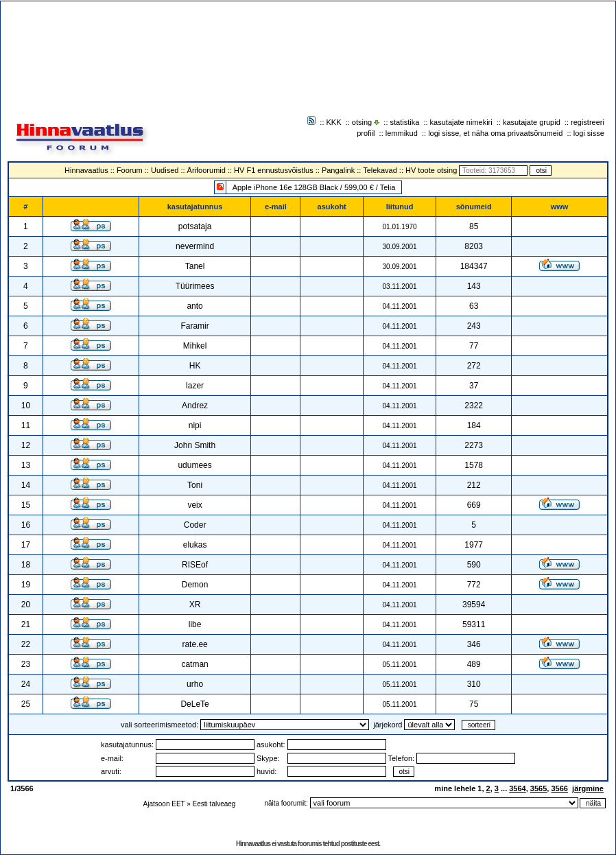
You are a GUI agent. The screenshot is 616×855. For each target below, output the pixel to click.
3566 (559, 788)
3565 (538, 788)
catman (194, 664)
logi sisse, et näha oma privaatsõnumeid (495, 133)
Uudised (165, 170)
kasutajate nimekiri (461, 122)
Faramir (194, 326)
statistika (405, 122)
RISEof (195, 565)
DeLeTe (194, 704)
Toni (195, 485)
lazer (195, 386)
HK (195, 366)
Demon (195, 585)
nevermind (195, 246)
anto (194, 306)
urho (195, 684)
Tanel (195, 266)
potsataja (195, 226)
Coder (195, 525)
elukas (195, 545)
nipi (195, 425)
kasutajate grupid (532, 122)
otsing (362, 122)
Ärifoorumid (206, 170)
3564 (517, 788)
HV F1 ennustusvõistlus (274, 170)
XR (195, 605)
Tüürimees (195, 286)
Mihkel (195, 346)
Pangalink (338, 170)
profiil (366, 133)
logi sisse (589, 133)
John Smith (195, 445)
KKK (334, 122)
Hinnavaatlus (86, 170)
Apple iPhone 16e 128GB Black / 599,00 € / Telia (314, 187)
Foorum (130, 170)
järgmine (588, 788)
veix (194, 505)
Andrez (195, 406)
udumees (194, 465)
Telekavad (380, 170)
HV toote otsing (431, 170)
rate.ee (194, 644)
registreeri (588, 122)
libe (195, 624)
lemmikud (402, 133)
